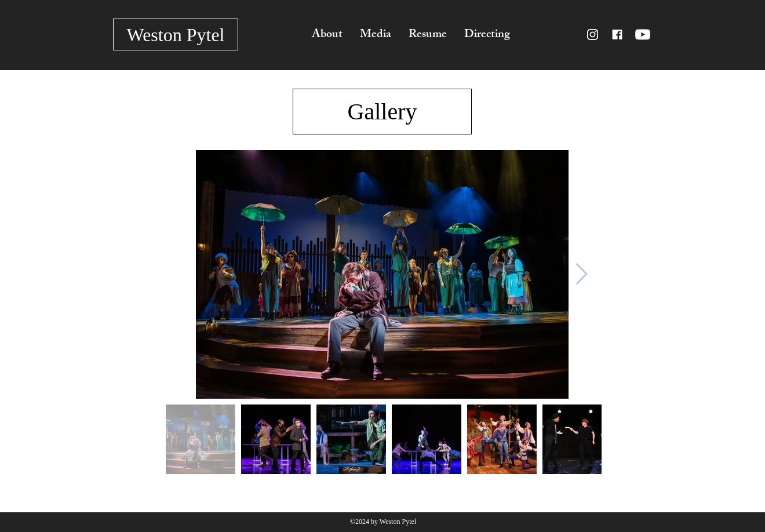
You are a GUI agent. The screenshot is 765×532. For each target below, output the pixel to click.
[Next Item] (582, 274)
